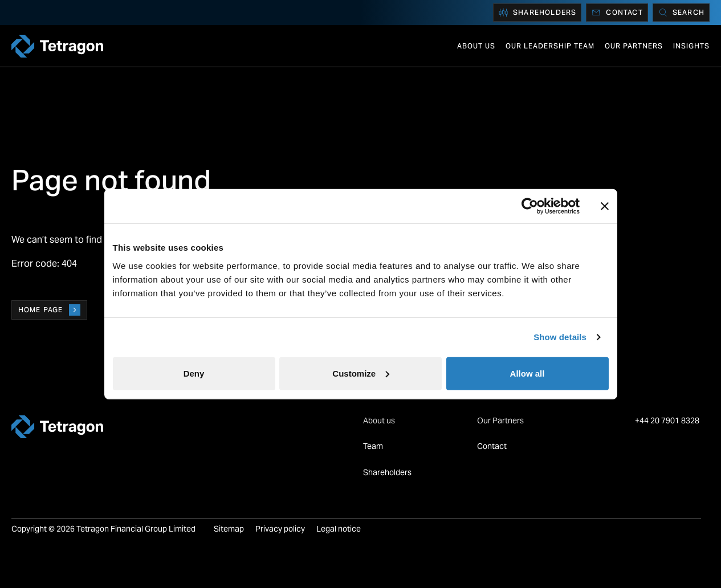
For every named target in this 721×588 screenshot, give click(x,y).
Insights (691, 46)
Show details (560, 337)
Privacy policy (280, 529)
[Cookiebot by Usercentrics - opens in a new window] (530, 206)
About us (476, 46)
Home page (50, 310)
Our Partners (634, 46)
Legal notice (339, 529)
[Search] (681, 13)
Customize (361, 373)
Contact (617, 13)
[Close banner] (605, 206)
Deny (194, 373)
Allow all (527, 373)
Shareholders (537, 13)
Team (373, 446)
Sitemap (229, 529)
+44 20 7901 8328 (668, 420)
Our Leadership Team (550, 46)
